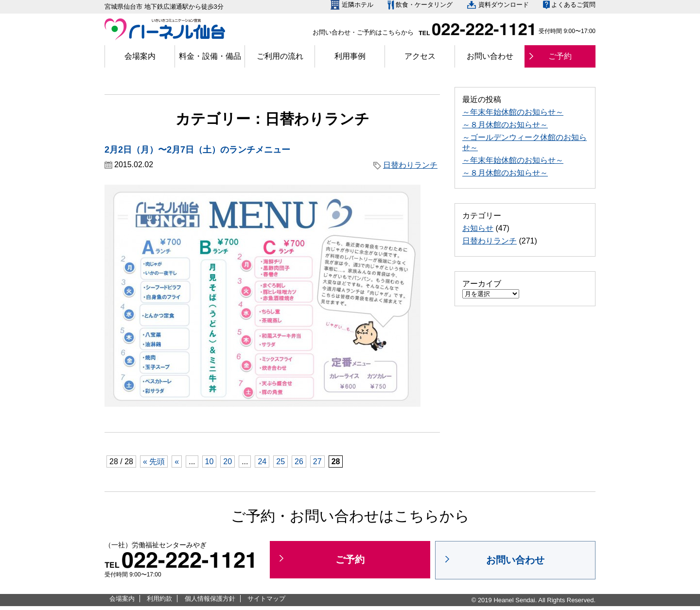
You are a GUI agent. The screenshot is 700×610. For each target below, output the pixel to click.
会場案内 (140, 56)
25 (280, 462)
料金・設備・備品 (210, 56)
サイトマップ (266, 599)
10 (210, 462)
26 (299, 462)
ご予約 (560, 56)
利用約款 (159, 599)
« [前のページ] (177, 462)
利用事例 (350, 56)
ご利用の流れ (280, 56)
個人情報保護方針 (210, 599)
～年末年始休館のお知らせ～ (513, 112)
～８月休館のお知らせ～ (505, 125)
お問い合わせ (490, 56)
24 (262, 462)
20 (227, 462)
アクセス (420, 56)
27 (317, 462)
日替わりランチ (410, 165)
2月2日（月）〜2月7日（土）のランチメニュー (197, 150)
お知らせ (478, 228)
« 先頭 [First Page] (154, 462)
